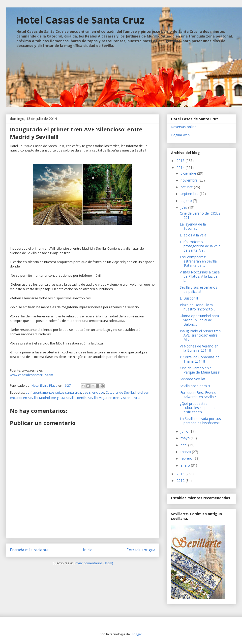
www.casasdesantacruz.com (31, 375)
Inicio (88, 550)
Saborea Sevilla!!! (193, 379)
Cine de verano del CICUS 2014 (200, 215)
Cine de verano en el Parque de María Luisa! (200, 370)
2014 (181, 168)
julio (184, 207)
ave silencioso (93, 392)
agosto (187, 201)
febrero (187, 458)
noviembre (190, 180)
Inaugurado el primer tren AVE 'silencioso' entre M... (200, 335)
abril (184, 445)
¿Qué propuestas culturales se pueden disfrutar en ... (198, 408)
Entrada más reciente (29, 550)
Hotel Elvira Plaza (45, 385)
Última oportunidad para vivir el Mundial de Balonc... (199, 320)
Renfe (82, 398)
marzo (186, 452)
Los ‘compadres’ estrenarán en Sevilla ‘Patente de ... (198, 261)
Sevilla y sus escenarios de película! (198, 289)
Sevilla (93, 398)
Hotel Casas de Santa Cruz (80, 20)
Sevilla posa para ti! (195, 386)
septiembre (190, 194)
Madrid (45, 398)
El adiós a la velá (193, 235)
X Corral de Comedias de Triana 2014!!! (200, 359)
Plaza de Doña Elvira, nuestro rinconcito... (197, 307)
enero (186, 465)
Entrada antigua (141, 550)
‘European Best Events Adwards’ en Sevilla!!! (198, 395)
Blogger (136, 634)
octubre (187, 187)
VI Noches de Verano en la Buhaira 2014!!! (199, 348)
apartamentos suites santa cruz (57, 392)
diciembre (189, 173)
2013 (181, 474)
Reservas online (184, 127)
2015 (181, 161)
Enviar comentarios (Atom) (93, 563)
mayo (186, 438)
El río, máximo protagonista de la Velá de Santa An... (200, 246)
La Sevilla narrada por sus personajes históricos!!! (200, 421)
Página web (180, 135)
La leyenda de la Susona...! (193, 226)
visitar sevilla (131, 398)
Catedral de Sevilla (120, 392)
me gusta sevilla (63, 398)
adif (29, 392)
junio (185, 431)
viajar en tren (109, 398)
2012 (181, 480)
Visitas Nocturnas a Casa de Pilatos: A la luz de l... (200, 276)
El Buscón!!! (189, 298)
